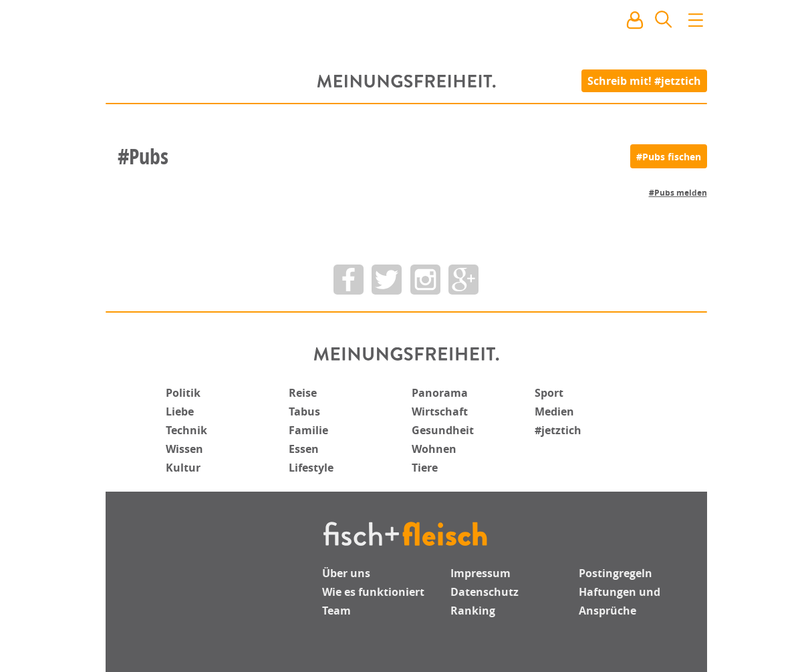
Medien (554, 411)
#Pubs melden (678, 193)
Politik (183, 393)
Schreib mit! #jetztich (644, 80)
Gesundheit (443, 430)
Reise (303, 393)
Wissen (184, 449)
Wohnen (434, 449)
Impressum (481, 573)
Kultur (183, 468)
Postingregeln (616, 573)
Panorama (440, 393)
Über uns (346, 573)
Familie (308, 430)
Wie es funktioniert (373, 592)
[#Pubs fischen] (669, 156)
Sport (549, 393)
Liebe (180, 411)
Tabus (304, 411)
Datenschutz (485, 592)
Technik (186, 430)
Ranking (473, 611)
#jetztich (558, 430)
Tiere (425, 468)
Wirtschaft (440, 411)
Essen (304, 449)
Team (336, 611)
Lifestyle (311, 468)
